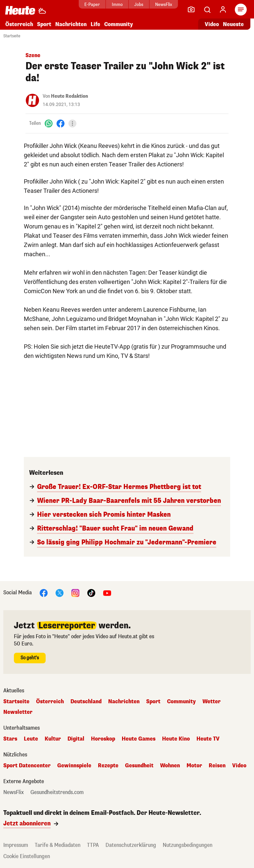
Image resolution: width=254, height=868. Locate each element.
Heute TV (208, 739)
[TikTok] (91, 592)
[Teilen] (72, 123)
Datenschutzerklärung (131, 845)
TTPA (93, 845)
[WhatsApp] (49, 123)
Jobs (139, 4)
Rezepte (108, 766)
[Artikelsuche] (207, 10)
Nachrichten (71, 24)
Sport (44, 24)
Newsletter (18, 712)
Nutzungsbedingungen (188, 845)
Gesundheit (139, 766)
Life (95, 24)
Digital (76, 739)
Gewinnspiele (74, 766)
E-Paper (92, 4)
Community (119, 24)
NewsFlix (164, 4)
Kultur (53, 739)
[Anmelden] (223, 10)
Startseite (12, 36)
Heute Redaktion (69, 96)
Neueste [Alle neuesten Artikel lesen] (233, 24)
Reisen (217, 766)
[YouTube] (107, 592)
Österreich (19, 24)
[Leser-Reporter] (191, 10)
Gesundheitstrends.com (57, 792)
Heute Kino (176, 739)
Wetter (212, 702)
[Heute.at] (20, 10)
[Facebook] (61, 123)
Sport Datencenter (27, 766)
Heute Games (139, 739)
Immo (117, 4)
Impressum (16, 845)
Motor (194, 766)
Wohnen (170, 766)
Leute (31, 739)
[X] (60, 592)
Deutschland (86, 702)
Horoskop (103, 739)
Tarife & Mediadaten (58, 845)
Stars (10, 739)
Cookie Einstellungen (27, 856)
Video (239, 766)
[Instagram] (75, 592)
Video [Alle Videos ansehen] (212, 24)
